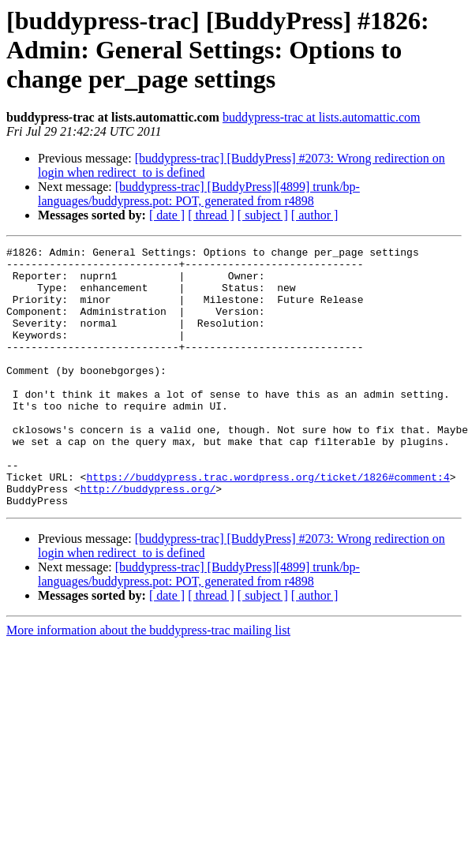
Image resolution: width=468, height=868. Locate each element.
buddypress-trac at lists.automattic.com (322, 117)
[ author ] (315, 215)
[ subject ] (263, 215)
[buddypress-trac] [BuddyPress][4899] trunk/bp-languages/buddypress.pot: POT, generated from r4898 (199, 194)
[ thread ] (211, 215)
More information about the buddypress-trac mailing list (148, 682)
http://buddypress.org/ (148, 538)
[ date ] (167, 215)
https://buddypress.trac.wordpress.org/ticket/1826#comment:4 (268, 524)
